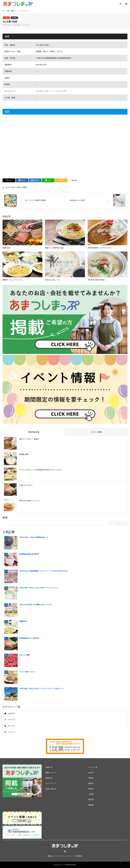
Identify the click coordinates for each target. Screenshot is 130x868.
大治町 (14, 18)
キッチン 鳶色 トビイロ (27, 672)
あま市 (91, 773)
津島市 (91, 778)
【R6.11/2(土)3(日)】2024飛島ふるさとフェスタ (35, 605)
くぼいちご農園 (24, 655)
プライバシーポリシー (67, 856)
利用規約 (79, 856)
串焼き (19, 187)
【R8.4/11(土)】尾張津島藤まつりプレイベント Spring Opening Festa (43, 571)
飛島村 (91, 805)
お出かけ (12, 713)
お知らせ (49, 767)
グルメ (6, 18)
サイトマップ (51, 783)
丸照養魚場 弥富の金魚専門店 (29, 554)
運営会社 (49, 778)
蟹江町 (91, 800)
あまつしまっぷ (60, 865)
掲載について (51, 773)
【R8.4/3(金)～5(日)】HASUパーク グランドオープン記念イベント (42, 689)
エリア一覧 (93, 767)
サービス (12, 726)
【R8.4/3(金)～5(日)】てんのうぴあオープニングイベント (39, 588)
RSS (65, 851)
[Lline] (48, 180)
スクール (12, 720)
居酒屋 (24, 187)
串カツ (14, 187)
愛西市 (91, 783)
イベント (12, 732)
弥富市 (91, 789)
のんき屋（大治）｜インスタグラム (50, 91)
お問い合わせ (51, 789)
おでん (8, 187)
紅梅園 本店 (23, 621)
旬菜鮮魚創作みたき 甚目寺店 (29, 638)
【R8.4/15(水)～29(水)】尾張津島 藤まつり (34, 537)
